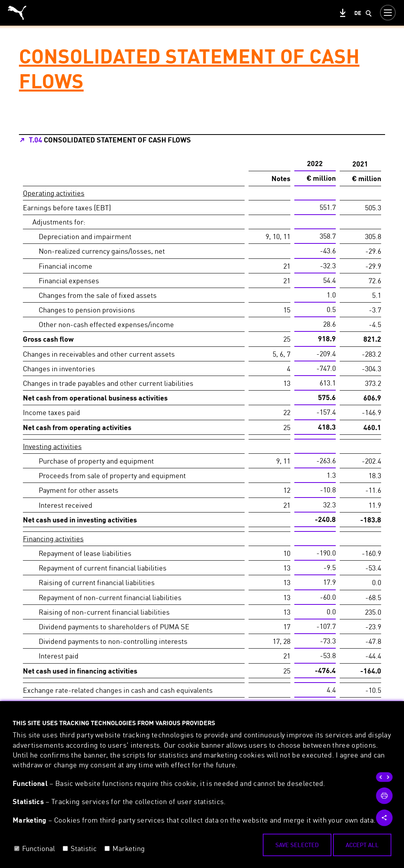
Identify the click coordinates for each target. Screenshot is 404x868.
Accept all (362, 845)
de (358, 13)
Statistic (84, 848)
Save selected (297, 845)
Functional (38, 848)
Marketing (129, 848)
